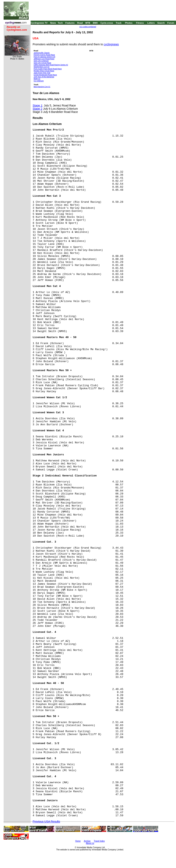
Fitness (140, 23)
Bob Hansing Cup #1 (42, 87)
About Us (90, 843)
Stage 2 (37, 109)
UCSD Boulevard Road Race (45, 75)
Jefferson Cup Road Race (44, 59)
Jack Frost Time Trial (42, 73)
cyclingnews (111, 44)
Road (80, 23)
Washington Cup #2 (42, 67)
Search (161, 23)
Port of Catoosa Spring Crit (44, 57)
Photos (129, 23)
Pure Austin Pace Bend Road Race (48, 69)
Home (78, 841)
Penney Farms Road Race (44, 55)
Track (119, 23)
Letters (151, 23)
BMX (95, 23)
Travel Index (99, 841)
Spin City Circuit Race (42, 63)
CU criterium (39, 81)
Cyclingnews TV (39, 23)
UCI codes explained (88, 27)
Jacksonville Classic (42, 53)
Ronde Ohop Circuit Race (44, 71)
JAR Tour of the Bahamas (44, 77)
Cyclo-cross (107, 23)
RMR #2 (37, 79)
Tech (60, 23)
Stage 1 (37, 105)
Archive (87, 841)
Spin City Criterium (41, 61)
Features (70, 23)
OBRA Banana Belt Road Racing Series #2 (51, 65)
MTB (88, 23)
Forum (171, 23)
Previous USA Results (46, 821)
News (53, 23)
